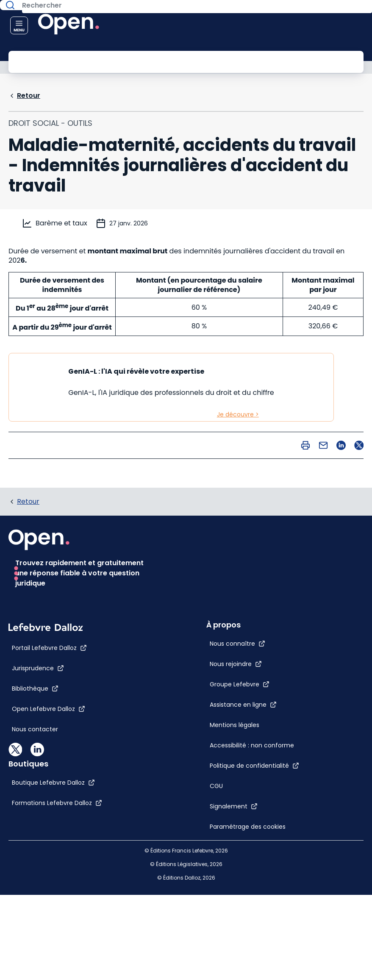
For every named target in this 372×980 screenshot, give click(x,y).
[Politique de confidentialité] (226, 677)
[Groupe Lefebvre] (211, 596)
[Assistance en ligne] (215, 616)
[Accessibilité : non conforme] (223, 657)
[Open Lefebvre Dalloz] (49, 875)
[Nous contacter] (35, 896)
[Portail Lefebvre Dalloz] (49, 814)
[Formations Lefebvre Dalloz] (226, 830)
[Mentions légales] (206, 637)
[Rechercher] (167, 61)
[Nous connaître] (209, 555)
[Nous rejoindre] (207, 576)
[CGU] (188, 698)
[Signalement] (205, 718)
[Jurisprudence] (38, 835)
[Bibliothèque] (35, 855)
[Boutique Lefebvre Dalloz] (223, 810)
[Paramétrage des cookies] (226, 738)
